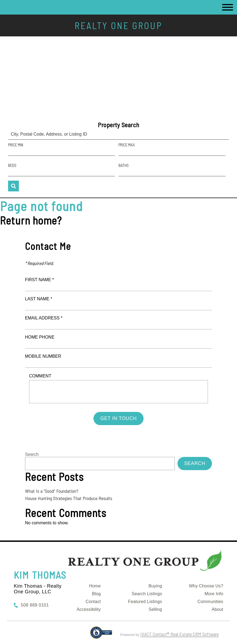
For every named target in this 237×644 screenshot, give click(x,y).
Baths (124, 165)
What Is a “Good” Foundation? (52, 491)
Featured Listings (145, 602)
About (217, 609)
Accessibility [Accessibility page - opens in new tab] (89, 609)
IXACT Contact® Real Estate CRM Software (180, 634)
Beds (12, 165)
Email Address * (44, 318)
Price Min (16, 145)
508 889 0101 (35, 605)
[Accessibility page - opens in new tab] (101, 635)
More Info (214, 594)
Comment (40, 376)
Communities (210, 602)
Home (95, 586)
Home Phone (40, 337)
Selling (155, 609)
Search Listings (147, 594)
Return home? (31, 220)
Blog (96, 594)
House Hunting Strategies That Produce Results (69, 498)
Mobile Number (43, 356)
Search (32, 454)
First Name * (39, 280)
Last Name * (39, 299)
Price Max (127, 145)
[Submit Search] (13, 186)
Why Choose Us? (206, 586)
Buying (155, 586)
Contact (93, 602)
